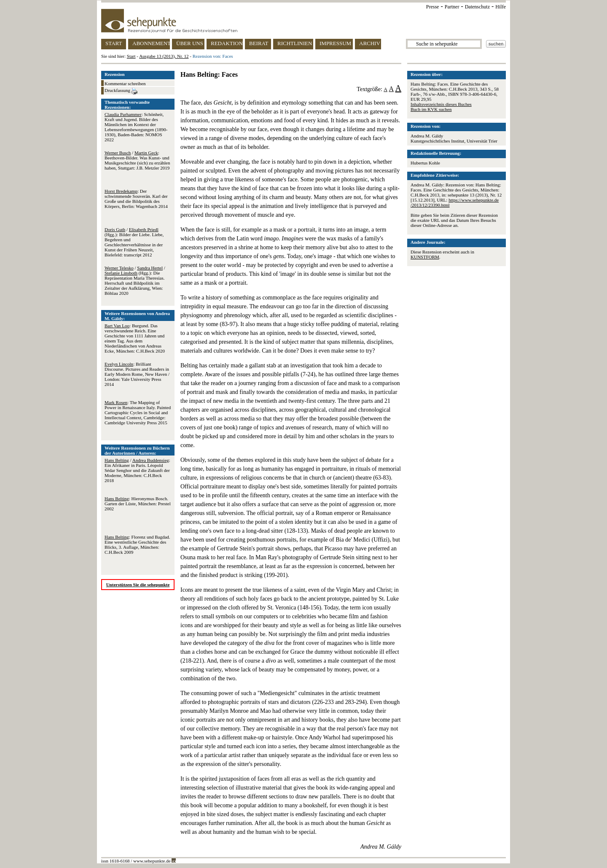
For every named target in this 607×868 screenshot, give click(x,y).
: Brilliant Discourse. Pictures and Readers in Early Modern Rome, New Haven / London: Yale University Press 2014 (137, 374)
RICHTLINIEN (295, 43)
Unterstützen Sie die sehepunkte (138, 585)
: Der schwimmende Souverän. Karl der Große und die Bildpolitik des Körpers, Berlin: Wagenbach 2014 (136, 199)
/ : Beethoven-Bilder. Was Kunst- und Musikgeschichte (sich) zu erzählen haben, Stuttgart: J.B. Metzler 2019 (137, 160)
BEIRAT (259, 43)
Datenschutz (477, 7)
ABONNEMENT (151, 43)
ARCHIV (370, 43)
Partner (452, 7)
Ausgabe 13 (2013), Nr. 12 (164, 56)
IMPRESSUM (335, 43)
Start (131, 56)
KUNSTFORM (425, 257)
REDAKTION (227, 43)
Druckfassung (121, 91)
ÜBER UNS (190, 43)
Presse (433, 7)
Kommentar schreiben (125, 84)
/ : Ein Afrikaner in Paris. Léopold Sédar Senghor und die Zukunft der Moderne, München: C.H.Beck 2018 (137, 470)
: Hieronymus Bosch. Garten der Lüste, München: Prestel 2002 (138, 504)
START (114, 43)
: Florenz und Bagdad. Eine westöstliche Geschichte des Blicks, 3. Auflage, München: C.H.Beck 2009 (137, 545)
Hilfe (501, 7)
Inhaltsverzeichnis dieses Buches (441, 104)
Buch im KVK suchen (431, 109)
